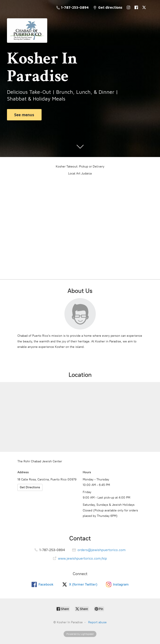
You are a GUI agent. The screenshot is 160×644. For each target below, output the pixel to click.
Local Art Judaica (80, 173)
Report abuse (97, 622)
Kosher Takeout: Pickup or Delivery (80, 167)
